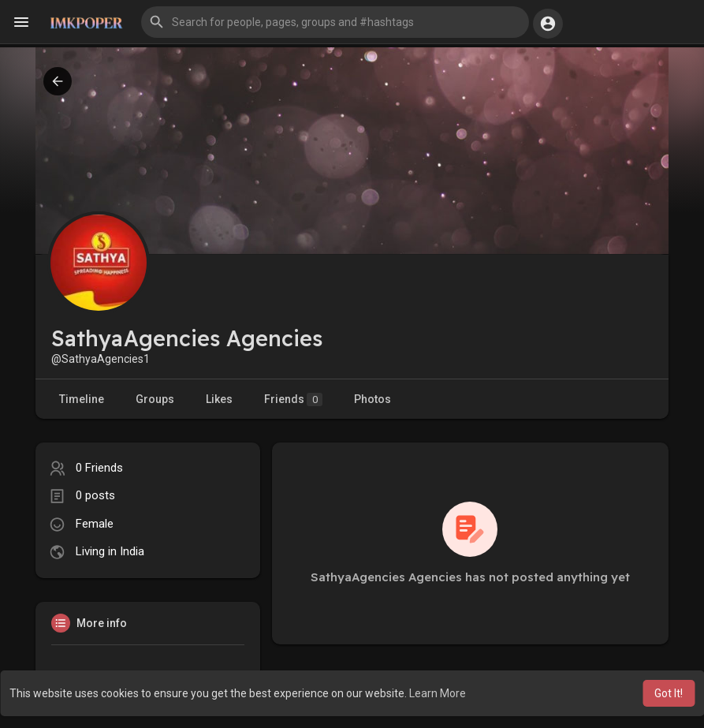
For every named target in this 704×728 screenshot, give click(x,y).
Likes (219, 399)
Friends (293, 399)
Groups (155, 399)
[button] (335, 22)
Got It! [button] (669, 693)
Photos (372, 399)
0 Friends (99, 468)
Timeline (82, 399)
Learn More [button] (438, 693)
